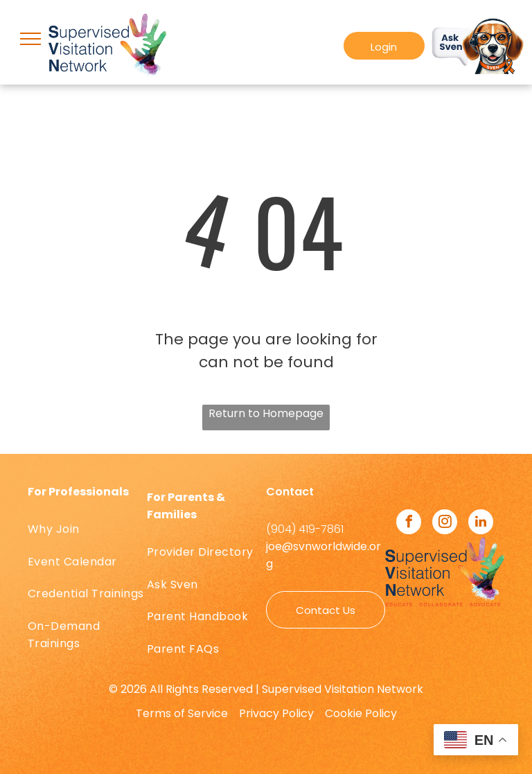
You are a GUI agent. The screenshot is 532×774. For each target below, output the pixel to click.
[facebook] (409, 524)
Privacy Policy (276, 713)
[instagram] (445, 524)
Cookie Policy (361, 713)
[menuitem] (87, 529)
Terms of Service (182, 713)
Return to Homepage (266, 413)
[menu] (30, 39)
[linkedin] (481, 524)
